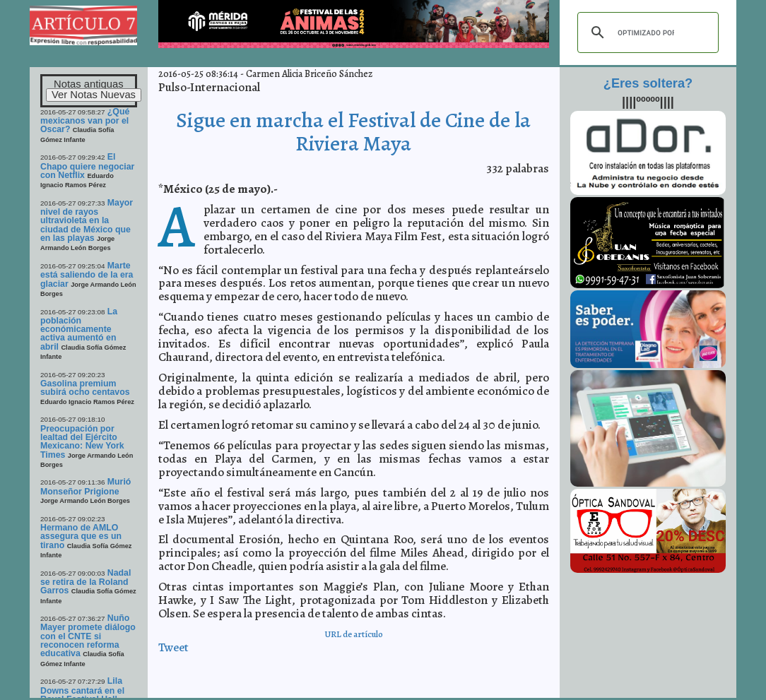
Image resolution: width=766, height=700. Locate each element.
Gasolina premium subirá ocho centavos (85, 388)
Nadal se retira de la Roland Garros (86, 582)
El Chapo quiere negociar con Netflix (87, 166)
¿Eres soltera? (648, 83)
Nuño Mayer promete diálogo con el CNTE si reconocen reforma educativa (88, 636)
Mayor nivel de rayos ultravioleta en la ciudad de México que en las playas (87, 220)
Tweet (173, 647)
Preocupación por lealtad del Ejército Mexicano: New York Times (82, 442)
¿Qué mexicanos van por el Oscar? (85, 121)
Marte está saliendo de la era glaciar (87, 275)
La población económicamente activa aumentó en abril (79, 329)
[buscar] (646, 32)
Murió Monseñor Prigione (86, 486)
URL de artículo (354, 634)
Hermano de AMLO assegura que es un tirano (81, 536)
